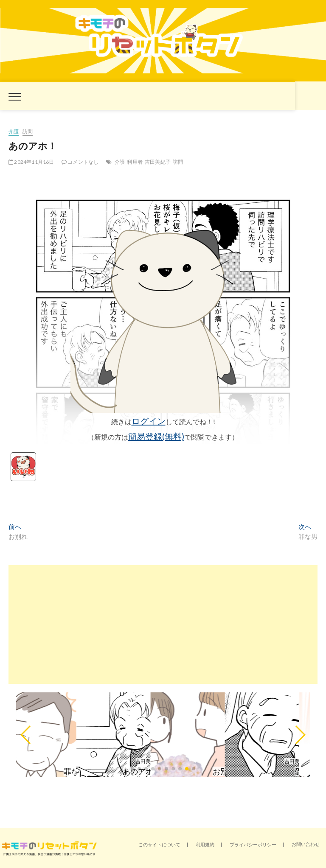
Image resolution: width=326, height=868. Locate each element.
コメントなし (80, 162)
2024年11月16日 (31, 162)
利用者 (135, 162)
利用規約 (205, 844)
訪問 (28, 131)
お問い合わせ (306, 844)
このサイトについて (159, 844)
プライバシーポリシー (253, 844)
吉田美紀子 (158, 162)
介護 (14, 131)
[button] (26, 735)
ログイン (149, 421)
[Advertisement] (163, 624)
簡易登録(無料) (156, 436)
